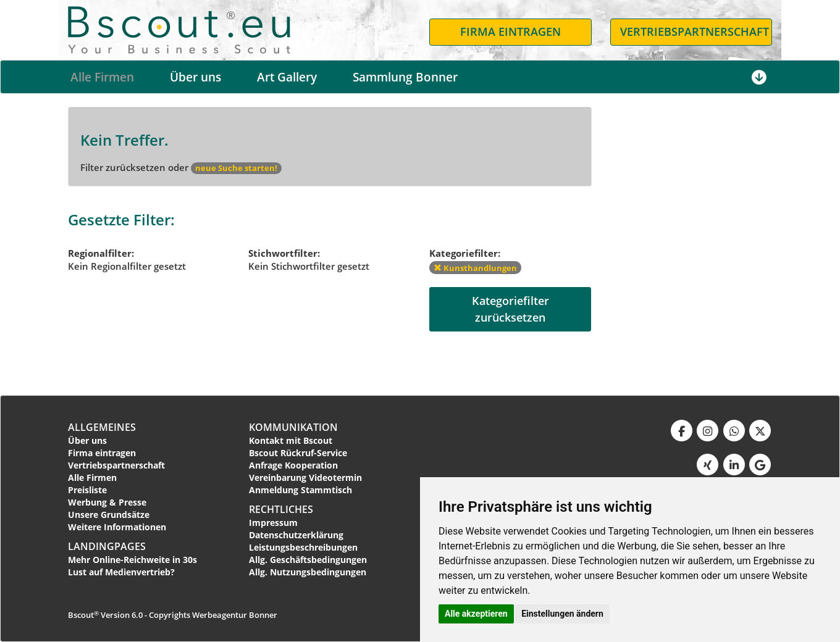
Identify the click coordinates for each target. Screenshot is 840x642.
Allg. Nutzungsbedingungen (308, 572)
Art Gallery (287, 77)
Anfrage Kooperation (293, 465)
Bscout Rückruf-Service (298, 453)
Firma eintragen (102, 453)
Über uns (195, 77)
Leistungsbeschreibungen (303, 547)
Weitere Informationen (117, 527)
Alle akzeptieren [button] (476, 614)
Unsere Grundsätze (109, 515)
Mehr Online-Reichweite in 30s (132, 560)
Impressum (273, 523)
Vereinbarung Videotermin (305, 477)
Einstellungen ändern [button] (562, 614)
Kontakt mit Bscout (291, 440)
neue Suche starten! (236, 168)
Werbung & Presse (107, 502)
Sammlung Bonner (405, 77)
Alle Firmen (102, 77)
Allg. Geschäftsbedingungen (308, 560)
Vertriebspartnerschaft (116, 465)
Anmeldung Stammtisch (300, 490)
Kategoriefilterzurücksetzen (510, 309)
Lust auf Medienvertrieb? (121, 572)
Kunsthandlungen (475, 268)
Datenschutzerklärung (296, 535)
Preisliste (87, 490)
